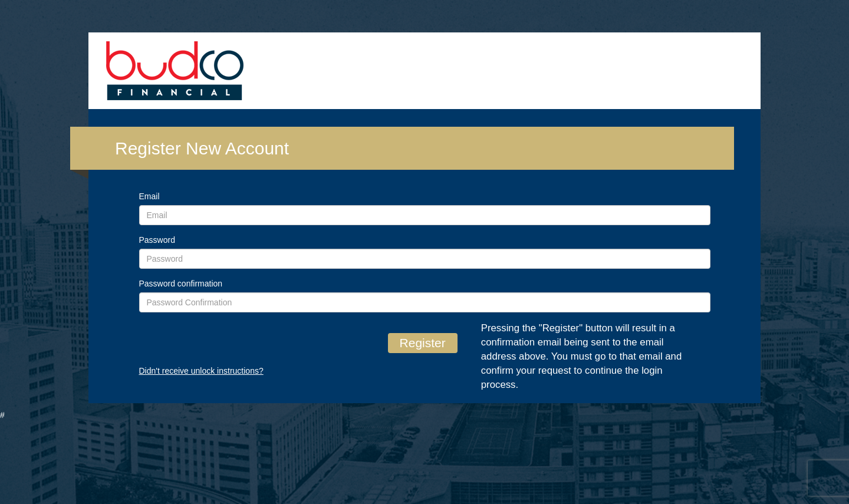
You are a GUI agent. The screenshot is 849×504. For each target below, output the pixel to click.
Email (149, 196)
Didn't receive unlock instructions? (201, 371)
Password (157, 240)
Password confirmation (181, 284)
